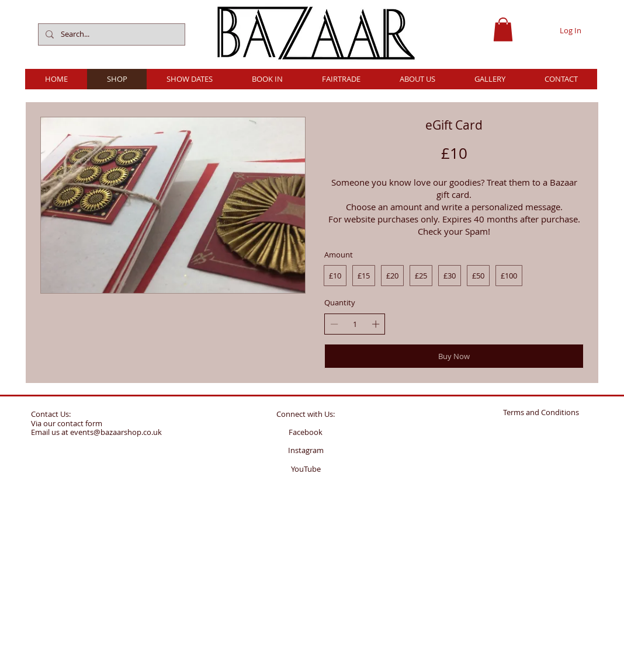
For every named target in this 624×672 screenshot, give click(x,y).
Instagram (306, 450)
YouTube (306, 469)
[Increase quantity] (376, 324)
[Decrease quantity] (334, 324)
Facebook (306, 432)
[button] (503, 29)
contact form (80, 423)
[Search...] (110, 34)
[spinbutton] (355, 324)
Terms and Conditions (541, 412)
